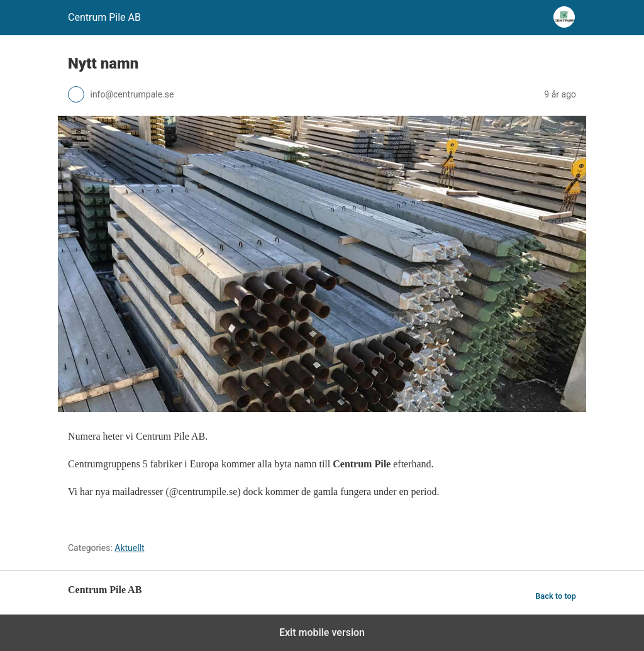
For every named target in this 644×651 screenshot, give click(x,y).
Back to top (556, 596)
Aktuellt (129, 548)
